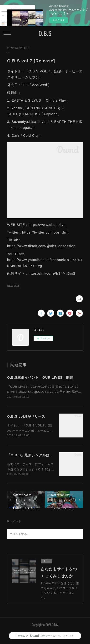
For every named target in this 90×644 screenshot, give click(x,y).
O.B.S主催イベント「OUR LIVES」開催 (40, 377)
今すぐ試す (59, 20)
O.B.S (45, 33)
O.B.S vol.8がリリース (26, 416)
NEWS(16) (14, 286)
